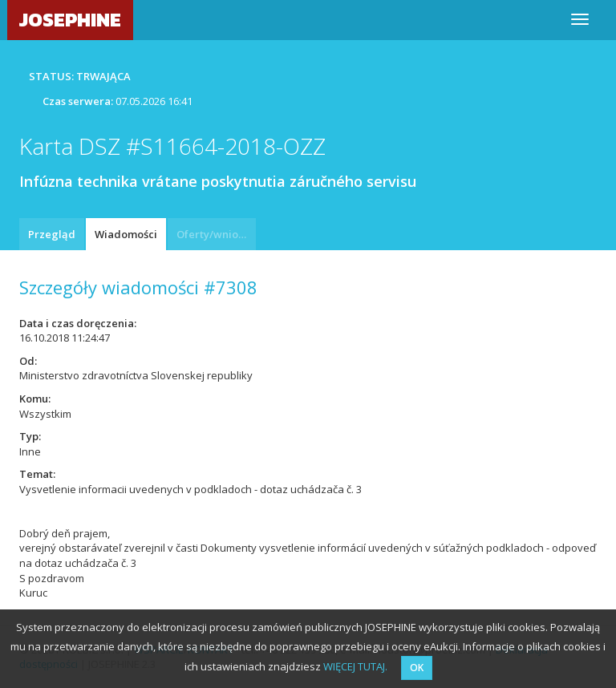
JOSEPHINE (70, 20)
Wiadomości (126, 234)
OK (417, 668)
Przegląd (52, 234)
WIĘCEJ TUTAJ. (355, 666)
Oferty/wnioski (214, 234)
